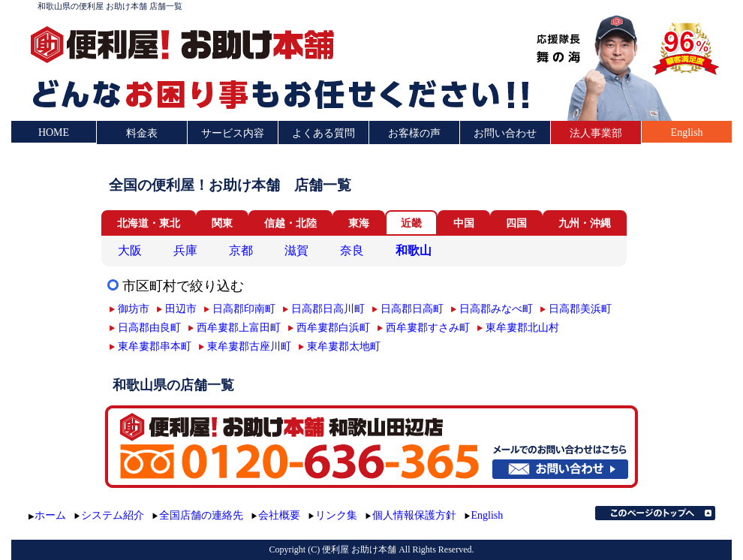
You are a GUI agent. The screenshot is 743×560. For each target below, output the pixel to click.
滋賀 (296, 250)
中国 (464, 223)
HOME (54, 132)
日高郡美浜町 (580, 309)
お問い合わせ (505, 133)
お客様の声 (414, 133)
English (687, 132)
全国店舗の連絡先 (201, 515)
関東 (222, 223)
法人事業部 (596, 133)
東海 (359, 223)
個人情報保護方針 (414, 515)
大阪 (130, 250)
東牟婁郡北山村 (522, 327)
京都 (241, 250)
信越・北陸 (290, 223)
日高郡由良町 (149, 327)
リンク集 (336, 515)
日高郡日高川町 (328, 309)
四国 (516, 223)
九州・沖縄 (585, 223)
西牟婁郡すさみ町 (428, 327)
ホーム (50, 515)
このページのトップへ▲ (655, 513)
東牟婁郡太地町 (344, 346)
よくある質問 (323, 133)
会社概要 (279, 515)
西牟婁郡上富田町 (239, 327)
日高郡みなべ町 (496, 309)
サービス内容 (233, 133)
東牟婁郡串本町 (155, 346)
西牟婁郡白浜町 (333, 327)
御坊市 (134, 309)
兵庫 (185, 250)
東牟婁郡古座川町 (249, 346)
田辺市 (181, 309)
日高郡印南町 (244, 309)
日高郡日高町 (412, 309)
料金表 (142, 133)
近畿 (411, 223)
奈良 (352, 250)
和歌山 (414, 250)
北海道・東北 (149, 223)
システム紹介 (113, 515)
